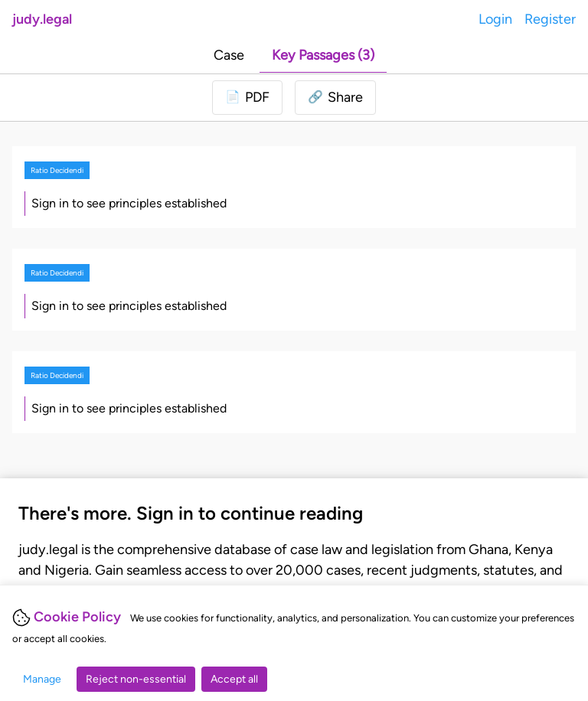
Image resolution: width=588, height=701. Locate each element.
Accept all (234, 679)
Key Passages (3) (323, 55)
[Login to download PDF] (247, 98)
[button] (335, 98)
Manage (42, 679)
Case (229, 55)
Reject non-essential (136, 679)
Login (495, 19)
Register (550, 19)
